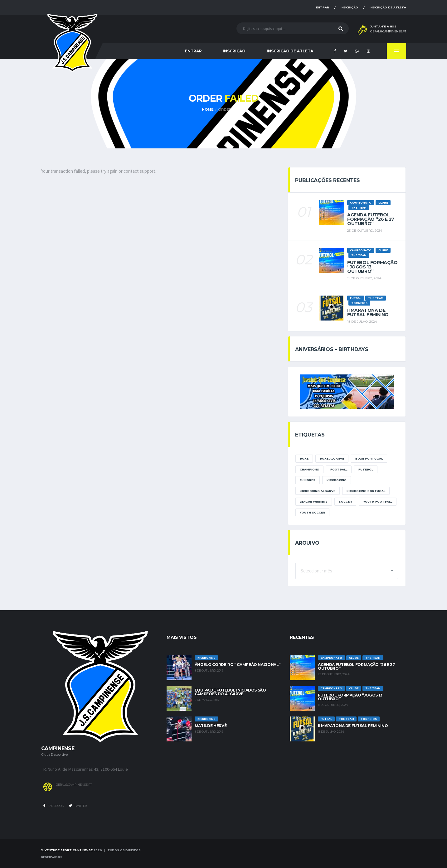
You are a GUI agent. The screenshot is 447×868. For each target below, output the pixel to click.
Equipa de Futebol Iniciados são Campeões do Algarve (230, 692)
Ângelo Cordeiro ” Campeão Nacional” (237, 665)
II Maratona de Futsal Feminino (368, 312)
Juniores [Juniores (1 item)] (308, 480)
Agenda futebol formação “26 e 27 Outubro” (371, 219)
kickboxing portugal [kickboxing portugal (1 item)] (366, 491)
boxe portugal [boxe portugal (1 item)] (369, 458)
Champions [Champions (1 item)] (309, 469)
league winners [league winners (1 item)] (314, 502)
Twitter (78, 806)
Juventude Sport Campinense (67, 850)
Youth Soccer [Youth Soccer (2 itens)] (312, 512)
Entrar (323, 7)
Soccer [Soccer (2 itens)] (345, 502)
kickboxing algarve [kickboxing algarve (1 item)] (318, 491)
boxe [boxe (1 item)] (304, 458)
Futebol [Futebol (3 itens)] (366, 469)
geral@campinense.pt (388, 31)
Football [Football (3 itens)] (339, 469)
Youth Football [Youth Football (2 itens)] (378, 502)
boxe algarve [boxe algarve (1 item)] (332, 458)
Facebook (54, 806)
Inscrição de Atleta (388, 7)
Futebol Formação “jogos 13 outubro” (350, 697)
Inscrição (349, 7)
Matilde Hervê (211, 726)
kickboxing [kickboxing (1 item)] (337, 480)
